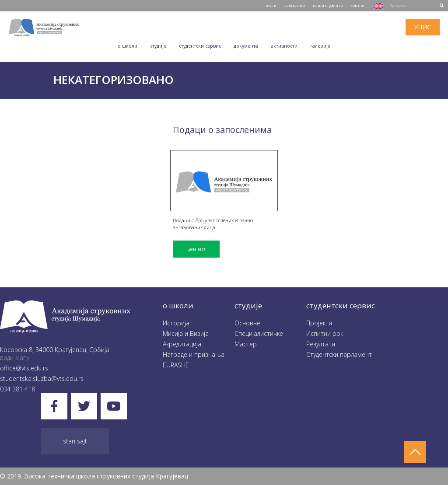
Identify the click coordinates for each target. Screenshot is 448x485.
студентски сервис (341, 305)
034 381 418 (17, 389)
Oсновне (247, 323)
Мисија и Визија (186, 333)
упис (422, 27)
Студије (158, 46)
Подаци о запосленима (222, 130)
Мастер (246, 344)
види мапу (15, 358)
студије (248, 305)
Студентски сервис (200, 46)
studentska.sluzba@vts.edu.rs (42, 379)
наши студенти (328, 5)
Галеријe (320, 46)
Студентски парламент (339, 354)
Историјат (178, 323)
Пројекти (319, 323)
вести (271, 5)
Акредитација (182, 344)
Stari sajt (75, 441)
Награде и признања (194, 354)
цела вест (196, 249)
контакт (358, 5)
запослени (295, 5)
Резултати (321, 344)
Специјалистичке (259, 333)
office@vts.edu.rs (24, 368)
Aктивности (284, 46)
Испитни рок (325, 333)
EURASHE (176, 365)
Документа (246, 46)
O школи (128, 46)
